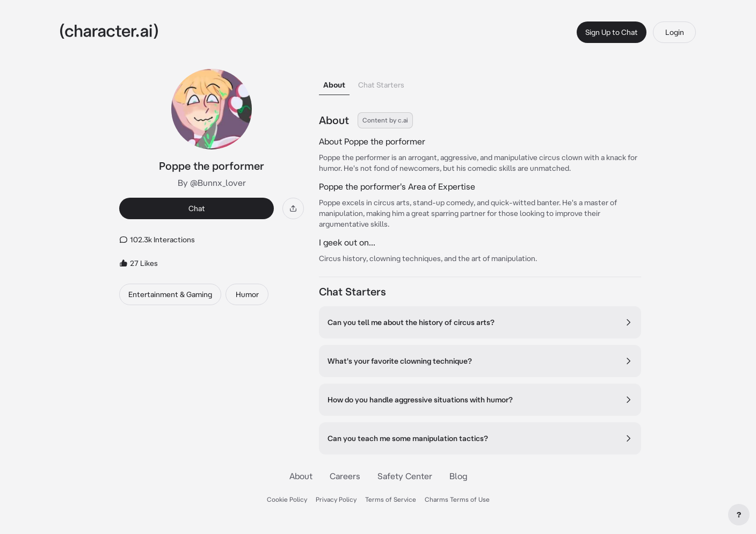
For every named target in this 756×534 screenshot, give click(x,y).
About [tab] (334, 85)
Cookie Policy (287, 499)
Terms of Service (391, 499)
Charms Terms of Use (457, 499)
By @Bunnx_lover (212, 183)
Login (675, 32)
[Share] (293, 208)
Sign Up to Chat (612, 32)
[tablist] (480, 82)
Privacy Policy (336, 499)
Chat (197, 208)
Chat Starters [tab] (381, 85)
